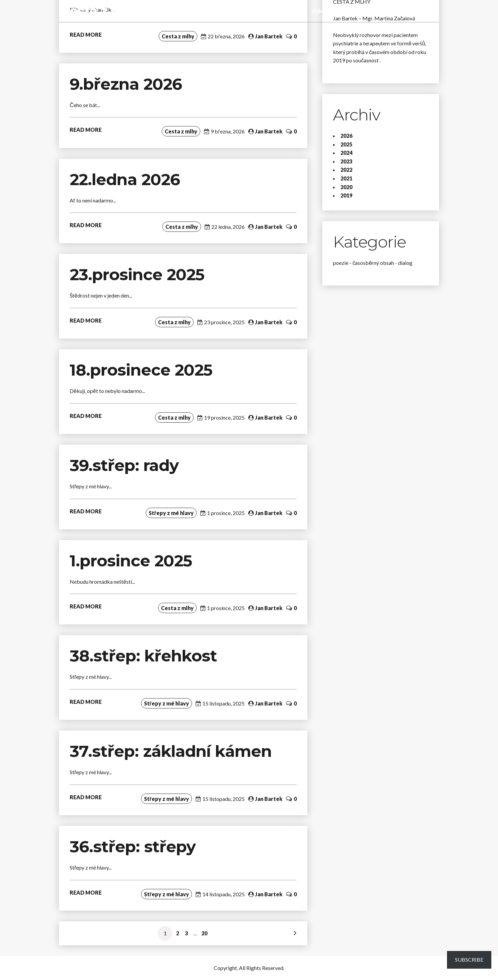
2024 (346, 153)
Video (319, 11)
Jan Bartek (269, 36)
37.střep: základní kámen (173, 751)
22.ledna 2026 (125, 179)
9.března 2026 (126, 84)
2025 (346, 144)
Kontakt (426, 11)
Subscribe (469, 959)
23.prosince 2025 (137, 275)
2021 (346, 178)
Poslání (376, 11)
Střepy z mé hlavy (232, 11)
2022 (346, 170)
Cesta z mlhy (103, 11)
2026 (346, 136)
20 (204, 933)
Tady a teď (273, 11)
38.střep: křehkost (145, 656)
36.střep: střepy (133, 847)
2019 (346, 195)
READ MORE (86, 35)
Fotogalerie (347, 11)
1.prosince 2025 (131, 561)
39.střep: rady (124, 465)
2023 (346, 161)
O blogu (400, 11)
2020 (346, 187)
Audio (299, 11)
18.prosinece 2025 (141, 370)
